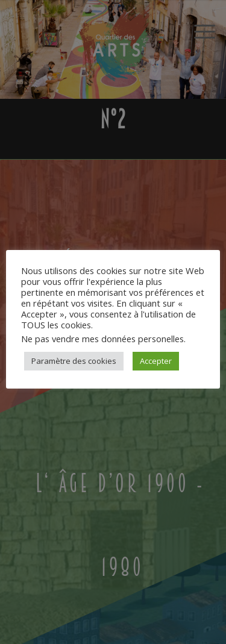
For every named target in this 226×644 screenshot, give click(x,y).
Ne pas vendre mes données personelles (102, 339)
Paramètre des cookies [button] (74, 361)
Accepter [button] (156, 361)
